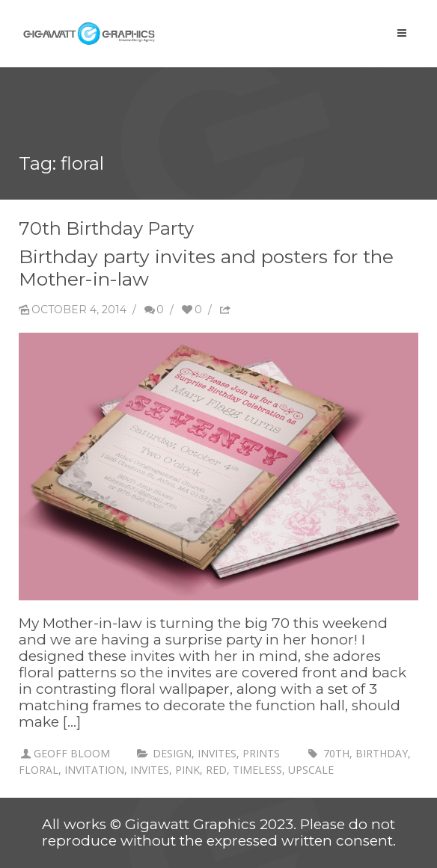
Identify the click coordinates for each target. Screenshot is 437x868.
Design (172, 753)
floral (39, 770)
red (216, 770)
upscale (311, 770)
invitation (94, 770)
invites (217, 753)
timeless (257, 770)
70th (336, 753)
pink (187, 770)
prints (261, 753)
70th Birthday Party (106, 228)
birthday (382, 753)
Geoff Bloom (72, 753)
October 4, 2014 (73, 310)
